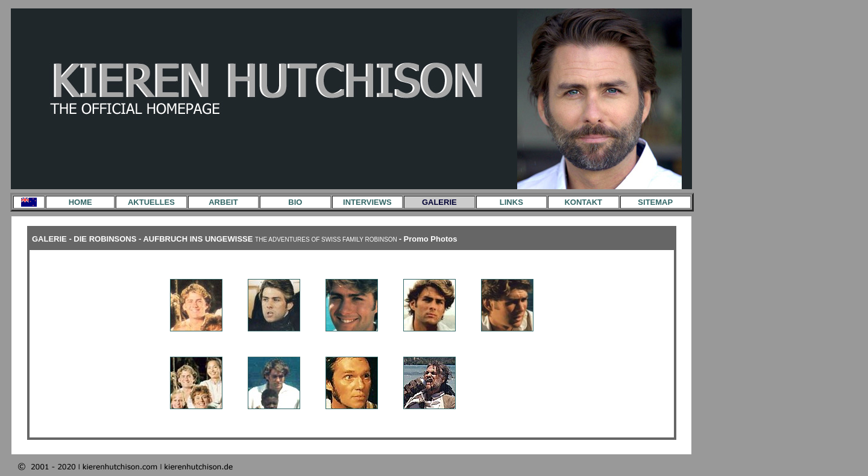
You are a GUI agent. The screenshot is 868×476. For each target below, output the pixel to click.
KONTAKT (583, 202)
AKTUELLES (151, 202)
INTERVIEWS (367, 202)
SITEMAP (655, 202)
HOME (80, 202)
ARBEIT (223, 202)
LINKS (511, 202)
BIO (295, 202)
